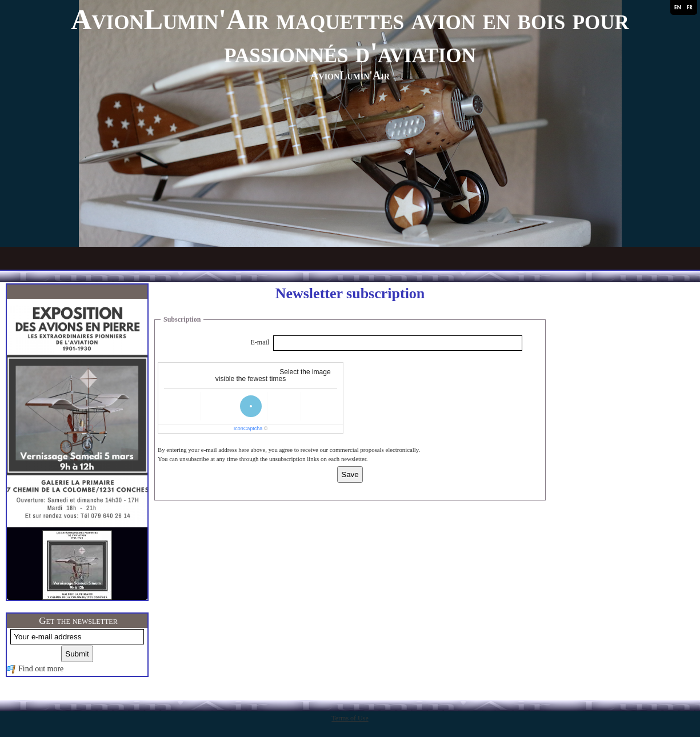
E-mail (260, 342)
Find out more (41, 669)
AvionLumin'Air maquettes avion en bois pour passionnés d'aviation (350, 36)
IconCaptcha (248, 428)
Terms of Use (350, 718)
